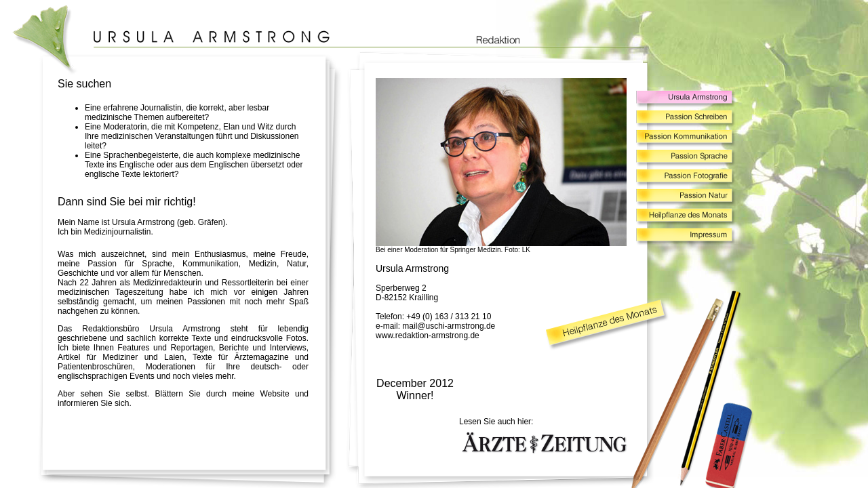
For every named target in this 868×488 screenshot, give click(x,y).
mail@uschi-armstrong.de (449, 326)
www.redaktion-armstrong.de (428, 335)
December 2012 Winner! (415, 389)
